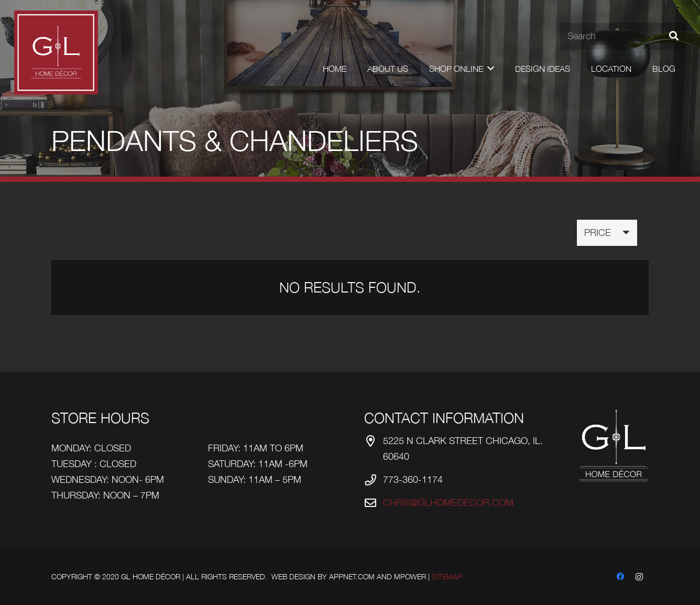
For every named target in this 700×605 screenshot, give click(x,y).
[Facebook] (620, 577)
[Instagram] (639, 577)
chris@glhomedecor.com (448, 503)
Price (598, 233)
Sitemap (447, 576)
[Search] (623, 36)
